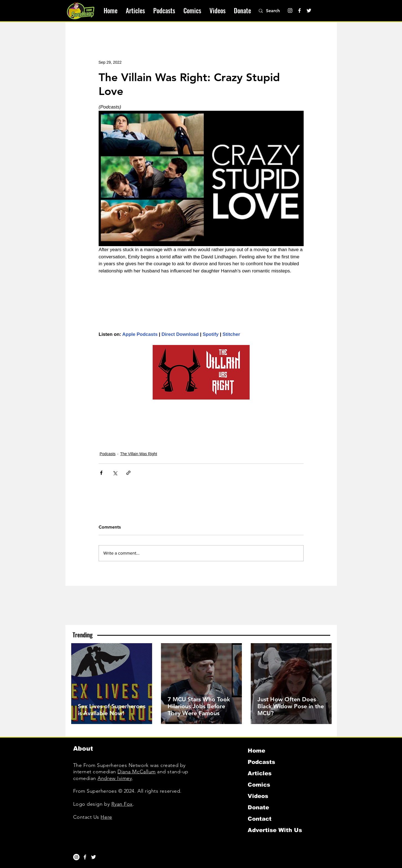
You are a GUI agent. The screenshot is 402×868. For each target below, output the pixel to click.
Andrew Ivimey (115, 778)
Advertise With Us (275, 830)
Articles (260, 773)
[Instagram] (290, 11)
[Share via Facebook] (101, 473)
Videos (258, 796)
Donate (258, 807)
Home (256, 751)
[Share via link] (128, 473)
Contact (260, 819)
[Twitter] (309, 11)
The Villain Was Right (139, 454)
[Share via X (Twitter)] (115, 473)
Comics (259, 785)
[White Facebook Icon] (85, 857)
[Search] (276, 11)
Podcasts (108, 454)
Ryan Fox (122, 804)
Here (106, 817)
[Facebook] (299, 11)
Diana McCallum (137, 772)
